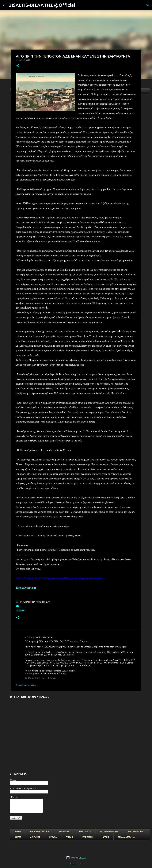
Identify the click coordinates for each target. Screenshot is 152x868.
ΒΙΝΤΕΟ (18, 837)
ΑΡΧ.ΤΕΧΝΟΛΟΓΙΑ (135, 832)
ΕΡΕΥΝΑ (53, 837)
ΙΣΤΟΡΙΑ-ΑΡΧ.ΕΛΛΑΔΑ (40, 832)
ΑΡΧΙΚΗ (18, 832)
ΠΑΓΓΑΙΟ (70, 837)
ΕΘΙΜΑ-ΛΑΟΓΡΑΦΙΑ (126, 837)
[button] (18, 66)
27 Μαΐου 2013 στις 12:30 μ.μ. (40, 678)
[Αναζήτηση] (79, 5)
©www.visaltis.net (76, 864)
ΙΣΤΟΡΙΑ (21, 611)
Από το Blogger (76, 858)
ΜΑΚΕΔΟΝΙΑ (88, 837)
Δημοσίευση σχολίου (26, 685)
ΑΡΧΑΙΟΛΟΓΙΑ (85, 832)
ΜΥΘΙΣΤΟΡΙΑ (64, 832)
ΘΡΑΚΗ (106, 837)
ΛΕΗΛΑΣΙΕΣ (35, 837)
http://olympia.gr (26, 588)
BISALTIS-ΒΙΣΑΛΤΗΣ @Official (42, 5)
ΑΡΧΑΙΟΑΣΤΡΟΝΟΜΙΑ (109, 832)
